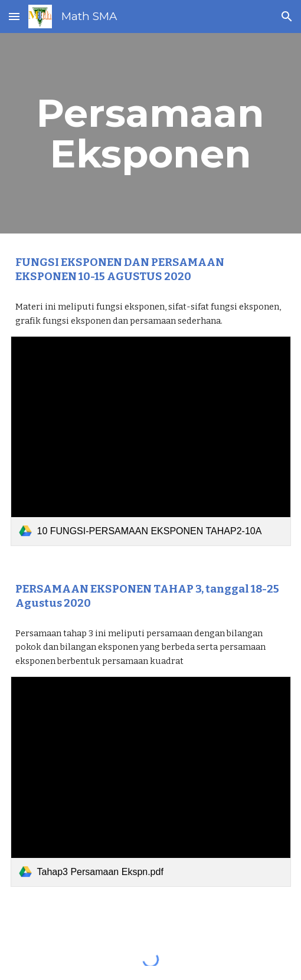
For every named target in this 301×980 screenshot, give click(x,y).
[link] (151, 441)
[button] (14, 16)
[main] (151, 133)
